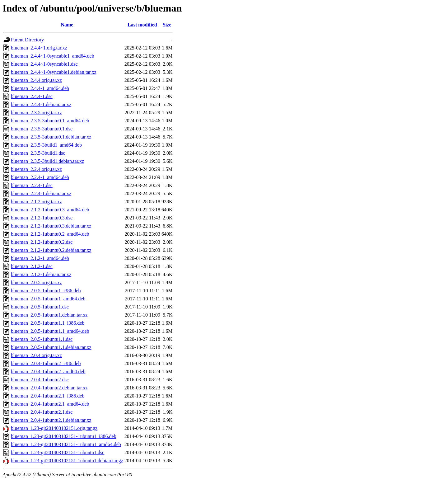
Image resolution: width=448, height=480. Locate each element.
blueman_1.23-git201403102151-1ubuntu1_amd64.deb (66, 444)
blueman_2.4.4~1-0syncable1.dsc (44, 64)
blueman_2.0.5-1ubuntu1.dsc (40, 307)
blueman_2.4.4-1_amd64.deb (40, 88)
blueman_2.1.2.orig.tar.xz (36, 202)
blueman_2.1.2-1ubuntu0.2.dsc (42, 242)
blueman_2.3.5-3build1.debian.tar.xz (47, 161)
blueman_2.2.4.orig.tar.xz (36, 169)
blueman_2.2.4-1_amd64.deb (40, 177)
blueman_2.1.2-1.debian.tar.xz (41, 274)
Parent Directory (27, 40)
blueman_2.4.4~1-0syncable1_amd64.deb (53, 56)
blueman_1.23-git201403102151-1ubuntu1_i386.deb (64, 436)
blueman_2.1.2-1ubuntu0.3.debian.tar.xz (51, 226)
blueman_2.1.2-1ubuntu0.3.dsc (42, 218)
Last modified (142, 25)
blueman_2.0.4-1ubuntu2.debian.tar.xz (49, 388)
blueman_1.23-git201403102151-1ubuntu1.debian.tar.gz (67, 461)
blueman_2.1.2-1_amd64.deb (40, 258)
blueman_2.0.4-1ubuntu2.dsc (40, 380)
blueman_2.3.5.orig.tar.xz (36, 113)
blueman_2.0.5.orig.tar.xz (36, 282)
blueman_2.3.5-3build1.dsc (38, 153)
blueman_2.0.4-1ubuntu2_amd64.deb (48, 372)
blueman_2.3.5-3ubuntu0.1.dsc (42, 129)
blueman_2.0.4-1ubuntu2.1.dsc (42, 412)
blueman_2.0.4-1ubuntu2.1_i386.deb (48, 396)
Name (67, 25)
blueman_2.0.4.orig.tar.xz (36, 355)
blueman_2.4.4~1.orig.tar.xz (39, 48)
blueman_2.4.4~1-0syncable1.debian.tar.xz (54, 72)
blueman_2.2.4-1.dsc (32, 185)
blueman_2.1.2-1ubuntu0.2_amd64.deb (50, 234)
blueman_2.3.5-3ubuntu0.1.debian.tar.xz (51, 137)
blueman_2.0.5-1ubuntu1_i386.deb (46, 291)
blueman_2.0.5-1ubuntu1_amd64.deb (48, 299)
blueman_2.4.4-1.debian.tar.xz (41, 104)
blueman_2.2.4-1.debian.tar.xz (41, 193)
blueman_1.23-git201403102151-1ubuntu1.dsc (58, 452)
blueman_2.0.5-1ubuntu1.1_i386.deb (48, 323)
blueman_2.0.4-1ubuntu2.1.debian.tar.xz (51, 420)
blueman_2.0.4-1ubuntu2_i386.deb (46, 363)
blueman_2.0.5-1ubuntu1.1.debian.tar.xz (51, 347)
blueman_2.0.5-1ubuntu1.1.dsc (42, 339)
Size (167, 25)
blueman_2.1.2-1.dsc (32, 266)
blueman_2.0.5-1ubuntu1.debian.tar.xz (49, 315)
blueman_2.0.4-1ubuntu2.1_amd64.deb (50, 404)
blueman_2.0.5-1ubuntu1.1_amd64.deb (50, 331)
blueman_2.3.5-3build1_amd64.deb (46, 145)
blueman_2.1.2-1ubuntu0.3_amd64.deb (50, 210)
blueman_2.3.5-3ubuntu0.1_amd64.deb (50, 121)
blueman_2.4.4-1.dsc (32, 96)
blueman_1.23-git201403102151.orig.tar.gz (54, 428)
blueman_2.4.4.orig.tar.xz (36, 80)
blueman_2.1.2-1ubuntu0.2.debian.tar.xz (51, 250)
